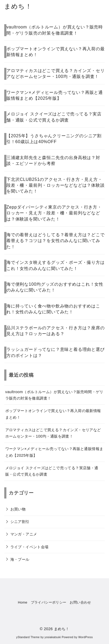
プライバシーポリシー (49, 602)
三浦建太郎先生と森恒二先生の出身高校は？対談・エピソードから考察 (53, 161)
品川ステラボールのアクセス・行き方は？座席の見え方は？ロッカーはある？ (56, 331)
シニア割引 (20, 522)
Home (23, 602)
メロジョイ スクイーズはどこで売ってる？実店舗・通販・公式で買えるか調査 (54, 117)
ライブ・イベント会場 (30, 547)
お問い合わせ (80, 602)
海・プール (20, 559)
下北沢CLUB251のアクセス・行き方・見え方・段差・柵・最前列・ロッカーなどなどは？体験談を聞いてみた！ (56, 185)
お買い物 (18, 509)
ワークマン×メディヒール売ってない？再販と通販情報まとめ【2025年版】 (55, 95)
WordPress (85, 637)
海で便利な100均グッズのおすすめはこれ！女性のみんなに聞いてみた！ (55, 287)
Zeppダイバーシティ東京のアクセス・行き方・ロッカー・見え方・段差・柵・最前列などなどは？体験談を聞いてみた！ (54, 213)
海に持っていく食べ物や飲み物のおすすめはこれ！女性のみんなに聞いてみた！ (53, 309)
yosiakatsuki (53, 637)
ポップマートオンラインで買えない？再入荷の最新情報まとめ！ (56, 52)
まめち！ (18, 6)
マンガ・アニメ (24, 534)
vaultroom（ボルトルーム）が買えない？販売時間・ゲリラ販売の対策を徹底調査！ (55, 30)
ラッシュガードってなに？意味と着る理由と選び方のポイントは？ (56, 352)
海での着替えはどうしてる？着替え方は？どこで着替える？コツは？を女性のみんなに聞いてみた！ (56, 241)
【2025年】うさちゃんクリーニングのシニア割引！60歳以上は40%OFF (54, 139)
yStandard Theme (28, 637)
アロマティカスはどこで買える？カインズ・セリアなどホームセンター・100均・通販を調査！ (56, 74)
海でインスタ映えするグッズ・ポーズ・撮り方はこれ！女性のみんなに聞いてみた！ (56, 265)
